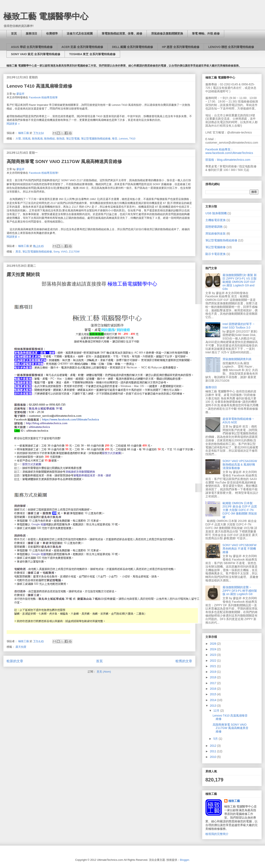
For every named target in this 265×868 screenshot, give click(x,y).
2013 (214, 706)
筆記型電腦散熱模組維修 (96, 139)
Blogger (184, 860)
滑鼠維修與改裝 (216, 233)
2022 (214, 661)
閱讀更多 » (13, 124)
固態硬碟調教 (214, 227)
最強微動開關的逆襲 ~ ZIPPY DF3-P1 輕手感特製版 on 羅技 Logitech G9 (240, 591)
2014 (214, 700)
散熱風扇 (37, 139)
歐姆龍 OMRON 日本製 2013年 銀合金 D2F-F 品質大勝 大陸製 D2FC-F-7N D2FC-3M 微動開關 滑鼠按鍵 (240, 510)
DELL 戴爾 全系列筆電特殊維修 (132, 47)
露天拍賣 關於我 (23, 274)
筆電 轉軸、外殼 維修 (206, 33)
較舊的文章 (184, 661)
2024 (214, 649)
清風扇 (26, 139)
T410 (132, 139)
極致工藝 (234, 801)
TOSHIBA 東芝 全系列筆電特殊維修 (92, 54)
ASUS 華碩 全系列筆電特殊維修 (32, 47)
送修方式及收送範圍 (80, 33)
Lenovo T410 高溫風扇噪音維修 (39, 86)
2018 (214, 677)
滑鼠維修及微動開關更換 (167, 33)
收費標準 (52, 33)
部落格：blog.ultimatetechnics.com (228, 160)
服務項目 (31, 33)
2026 (214, 644)
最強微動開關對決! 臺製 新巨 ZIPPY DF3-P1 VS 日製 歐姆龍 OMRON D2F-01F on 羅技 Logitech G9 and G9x (240, 282)
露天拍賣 (21, 647)
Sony (56, 252)
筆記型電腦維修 (216, 247)
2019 (214, 672)
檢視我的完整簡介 (217, 834)
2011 (214, 751)
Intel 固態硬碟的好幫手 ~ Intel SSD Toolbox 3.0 (238, 326)
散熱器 (61, 139)
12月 (217, 711)
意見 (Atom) (104, 672)
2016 (214, 689)
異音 (18, 252)
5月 (216, 739)
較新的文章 (15, 661)
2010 (214, 757)
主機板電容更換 (216, 220)
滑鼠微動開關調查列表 (237, 359)
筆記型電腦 (73, 139)
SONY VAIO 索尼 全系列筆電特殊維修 (36, 54)
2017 (214, 683)
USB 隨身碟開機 (216, 213)
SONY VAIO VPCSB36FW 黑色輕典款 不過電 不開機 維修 (240, 549)
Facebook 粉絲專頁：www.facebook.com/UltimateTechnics (229, 151)
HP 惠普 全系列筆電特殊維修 (181, 47)
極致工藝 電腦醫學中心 (46, 16)
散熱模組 (49, 139)
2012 (214, 746)
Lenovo (123, 139)
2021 (214, 666)
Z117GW (74, 252)
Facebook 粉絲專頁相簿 (43, 173)
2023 (214, 655)
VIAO (64, 252)
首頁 (14, 33)
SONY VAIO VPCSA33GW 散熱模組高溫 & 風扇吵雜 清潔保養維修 (240, 464)
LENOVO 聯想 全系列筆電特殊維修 (231, 47)
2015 (214, 694)
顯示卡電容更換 (216, 254)
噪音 (115, 139)
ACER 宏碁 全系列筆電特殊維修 (82, 47)
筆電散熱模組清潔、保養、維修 (122, 33)
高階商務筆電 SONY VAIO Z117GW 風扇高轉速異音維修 (64, 161)
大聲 (18, 139)
